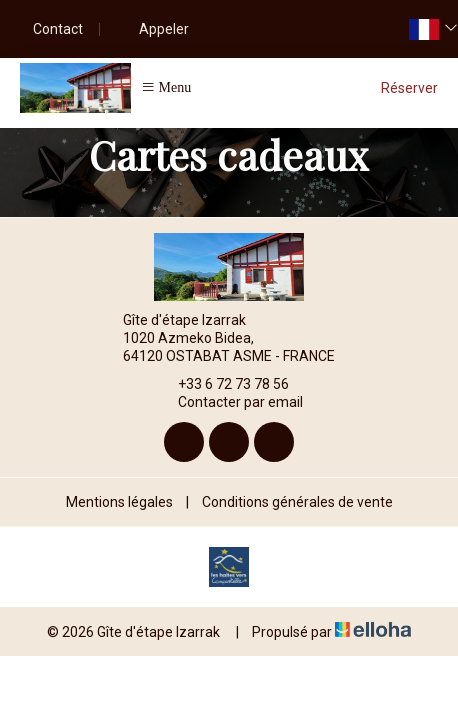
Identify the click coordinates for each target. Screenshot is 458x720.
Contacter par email (229, 403)
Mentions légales (119, 502)
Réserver (409, 88)
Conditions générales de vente (297, 502)
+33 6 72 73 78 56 (222, 384)
